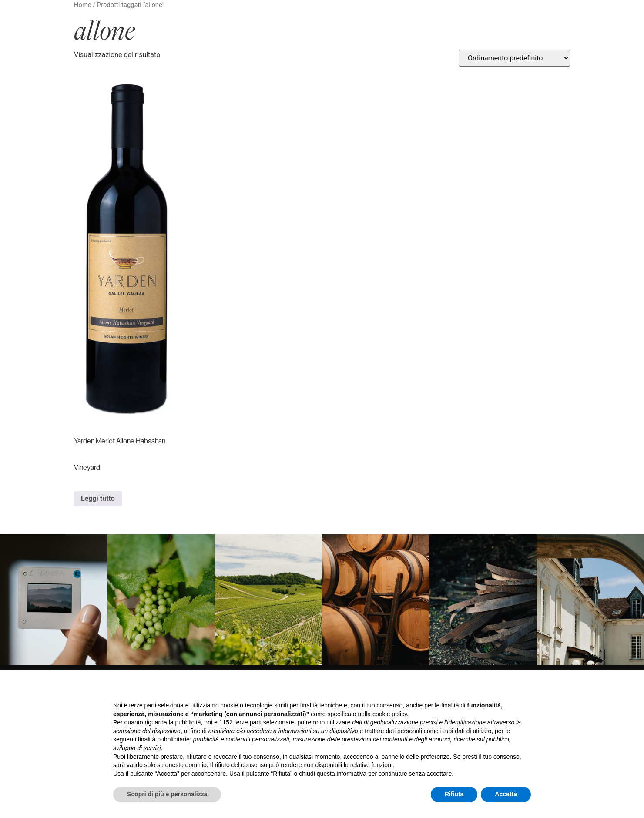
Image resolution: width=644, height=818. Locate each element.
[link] (54, 600)
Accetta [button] (506, 794)
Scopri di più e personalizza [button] (167, 794)
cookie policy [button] (390, 714)
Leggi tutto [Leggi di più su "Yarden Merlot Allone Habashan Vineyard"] (98, 498)
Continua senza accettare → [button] (491, 688)
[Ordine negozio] (514, 58)
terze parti (248, 722)
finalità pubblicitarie (164, 739)
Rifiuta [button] (454, 794)
